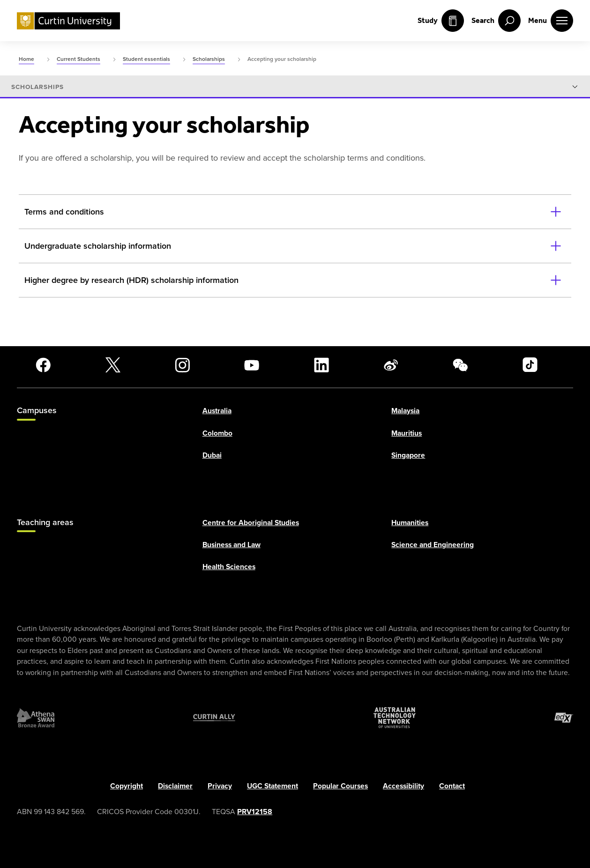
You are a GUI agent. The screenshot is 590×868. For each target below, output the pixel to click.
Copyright (127, 785)
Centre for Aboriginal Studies (251, 523)
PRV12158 (255, 812)
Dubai (212, 455)
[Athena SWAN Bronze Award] (36, 718)
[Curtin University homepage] (68, 21)
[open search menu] (496, 21)
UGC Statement (273, 785)
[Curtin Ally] (214, 718)
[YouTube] (252, 365)
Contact (452, 785)
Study (441, 21)
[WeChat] (460, 365)
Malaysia (405, 411)
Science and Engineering (433, 545)
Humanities (410, 523)
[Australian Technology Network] (395, 718)
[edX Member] (564, 718)
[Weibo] (391, 365)
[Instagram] (182, 365)
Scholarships (37, 87)
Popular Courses (340, 785)
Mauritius (407, 433)
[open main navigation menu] (551, 21)
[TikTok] (530, 365)
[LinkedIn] (321, 365)
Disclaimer (175, 785)
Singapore (408, 455)
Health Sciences (229, 567)
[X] (113, 365)
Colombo (217, 433)
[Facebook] (43, 365)
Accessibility (403, 785)
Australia (217, 411)
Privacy (220, 785)
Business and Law (232, 545)
